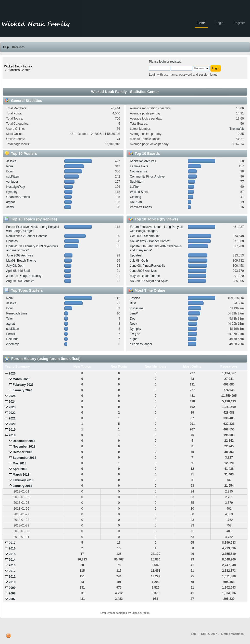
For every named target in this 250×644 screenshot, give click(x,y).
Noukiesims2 (139, 171)
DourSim (136, 202)
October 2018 (22, 452)
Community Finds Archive (147, 177)
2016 (12, 548)
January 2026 (22, 390)
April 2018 (20, 469)
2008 (12, 593)
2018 (12, 435)
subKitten (12, 177)
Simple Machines (232, 634)
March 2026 (21, 379)
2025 (12, 396)
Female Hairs (139, 166)
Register (239, 23)
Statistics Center (18, 70)
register (175, 62)
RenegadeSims (17, 313)
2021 (12, 418)
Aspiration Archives (143, 161)
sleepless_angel (141, 344)
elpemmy (12, 344)
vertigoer (12, 182)
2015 (12, 554)
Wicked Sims (139, 192)
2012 (12, 571)
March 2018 (21, 475)
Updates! (12, 241)
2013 (12, 565)
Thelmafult (237, 129)
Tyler (9, 319)
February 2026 (23, 385)
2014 (12, 560)
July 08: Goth (15, 266)
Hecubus (12, 339)
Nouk (10, 166)
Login (220, 23)
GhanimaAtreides (18, 197)
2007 (12, 599)
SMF (194, 634)
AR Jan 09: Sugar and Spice (149, 281)
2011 (12, 577)
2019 (12, 430)
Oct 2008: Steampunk (145, 236)
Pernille (11, 334)
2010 (12, 582)
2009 (12, 588)
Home (202, 23)
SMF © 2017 (209, 634)
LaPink (135, 187)
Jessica (11, 161)
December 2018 (24, 441)
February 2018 (23, 480)
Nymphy (12, 192)
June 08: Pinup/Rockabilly (24, 276)
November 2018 (24, 447)
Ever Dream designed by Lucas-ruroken (125, 613)
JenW (10, 207)
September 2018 (24, 458)
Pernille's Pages (141, 207)
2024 (12, 402)
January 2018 (22, 486)
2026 (12, 373)
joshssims (137, 308)
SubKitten (136, 182)
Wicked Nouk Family (18, 66)
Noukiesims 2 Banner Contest (26, 236)
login (162, 62)
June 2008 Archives (20, 255)
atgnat (10, 202)
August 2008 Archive (20, 281)
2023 (12, 407)
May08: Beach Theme (21, 261)
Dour (9, 171)
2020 (12, 424)
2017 (12, 543)
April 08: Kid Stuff (18, 271)
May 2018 (20, 463)
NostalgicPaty (15, 187)
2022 (12, 413)
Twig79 (135, 334)
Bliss (133, 303)
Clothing (135, 197)
